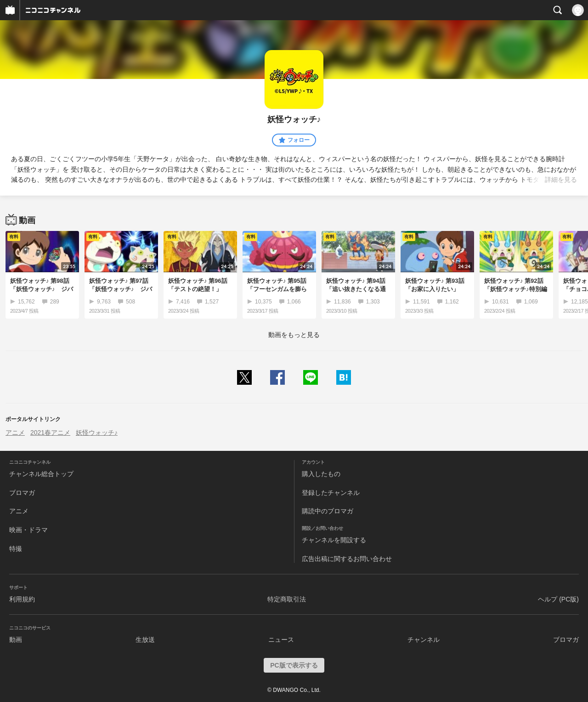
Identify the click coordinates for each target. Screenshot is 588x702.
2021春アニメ (50, 432)
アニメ (15, 432)
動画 (16, 640)
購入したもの (321, 474)
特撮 (16, 549)
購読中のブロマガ (328, 511)
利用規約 (22, 599)
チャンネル (424, 640)
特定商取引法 (287, 599)
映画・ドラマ (28, 530)
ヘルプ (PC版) (558, 599)
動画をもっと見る (294, 335)
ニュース (281, 640)
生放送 (145, 640)
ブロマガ (22, 493)
